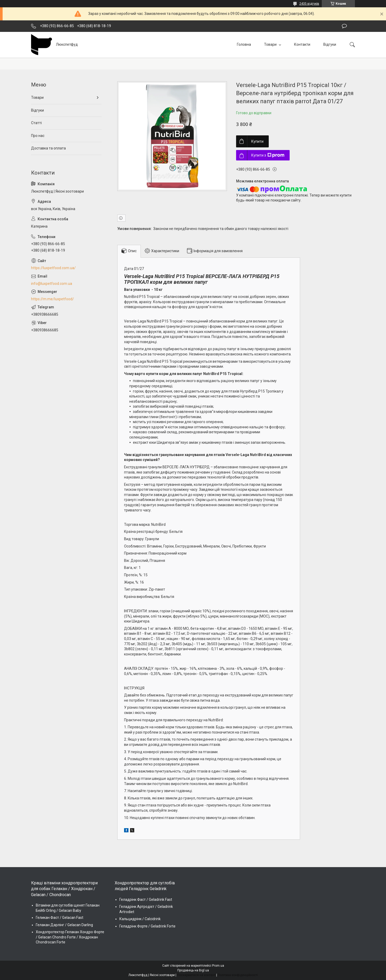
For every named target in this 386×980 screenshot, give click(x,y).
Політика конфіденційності (238, 975)
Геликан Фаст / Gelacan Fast (60, 918)
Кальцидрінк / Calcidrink (140, 919)
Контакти (302, 44)
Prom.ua (218, 966)
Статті (36, 123)
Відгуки (330, 44)
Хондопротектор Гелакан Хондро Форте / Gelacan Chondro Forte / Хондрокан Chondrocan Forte (70, 937)
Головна (244, 44)
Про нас (38, 136)
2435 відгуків (309, 4)
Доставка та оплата (48, 148)
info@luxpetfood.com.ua (52, 284)
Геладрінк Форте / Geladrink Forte (147, 926)
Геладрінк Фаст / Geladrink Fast (146, 900)
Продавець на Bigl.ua (193, 970)
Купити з (268, 155)
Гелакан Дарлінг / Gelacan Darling (64, 925)
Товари (271, 44)
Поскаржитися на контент (196, 975)
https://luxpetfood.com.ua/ (53, 268)
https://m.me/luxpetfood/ (52, 299)
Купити (257, 141)
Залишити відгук (344, 26)
